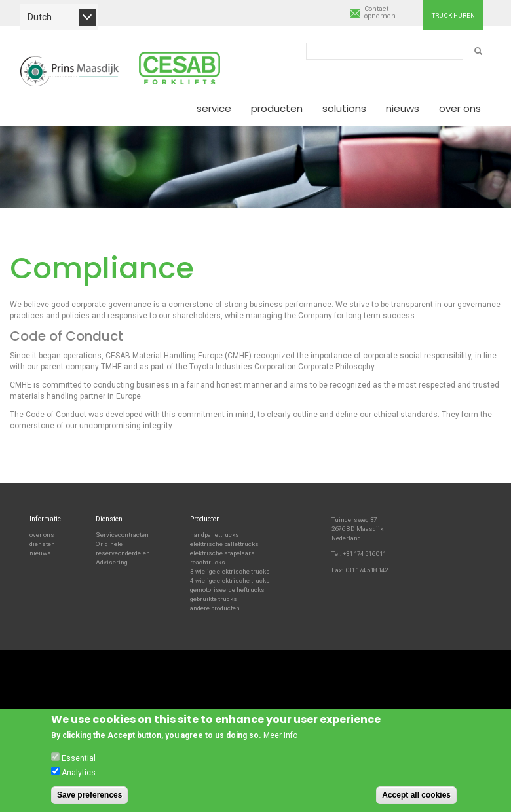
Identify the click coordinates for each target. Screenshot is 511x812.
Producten (277, 108)
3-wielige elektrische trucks (230, 571)
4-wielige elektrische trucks (230, 581)
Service (214, 108)
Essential (79, 762)
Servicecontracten (122, 535)
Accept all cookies (416, 798)
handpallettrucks (215, 535)
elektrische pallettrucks (224, 544)
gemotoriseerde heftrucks (227, 590)
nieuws (40, 553)
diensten (42, 544)
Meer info (280, 739)
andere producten (215, 608)
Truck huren (453, 15)
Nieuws (403, 108)
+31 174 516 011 (364, 554)
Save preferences (89, 798)
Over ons (460, 108)
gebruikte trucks (214, 599)
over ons (42, 535)
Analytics (79, 776)
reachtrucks (208, 562)
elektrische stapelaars (222, 553)
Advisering (112, 562)
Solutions (344, 108)
